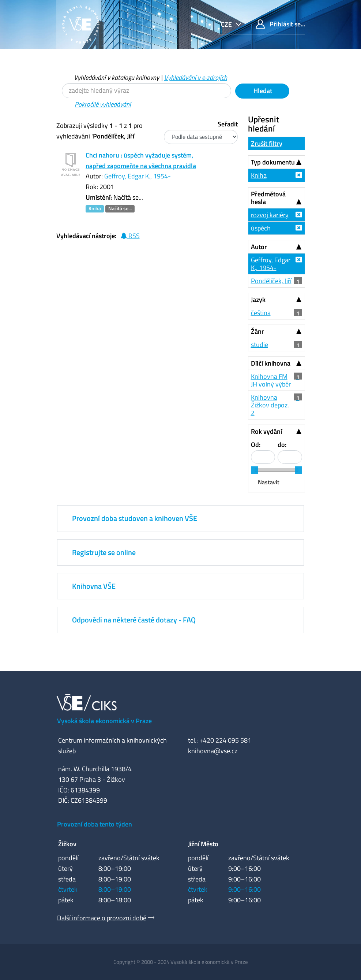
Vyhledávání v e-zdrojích (196, 77)
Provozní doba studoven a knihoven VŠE (135, 518)
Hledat (262, 91)
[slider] (255, 470)
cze (227, 24)
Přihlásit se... (280, 24)
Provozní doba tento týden (95, 824)
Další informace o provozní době (102, 918)
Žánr (257, 331)
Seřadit (228, 124)
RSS (130, 236)
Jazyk (258, 299)
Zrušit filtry (267, 143)
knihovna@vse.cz (213, 751)
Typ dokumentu (273, 162)
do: (282, 445)
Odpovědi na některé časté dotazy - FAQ (134, 620)
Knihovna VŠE (94, 586)
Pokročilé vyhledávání (103, 104)
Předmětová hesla (268, 198)
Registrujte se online (104, 552)
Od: (256, 445)
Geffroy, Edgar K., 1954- (138, 176)
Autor (259, 247)
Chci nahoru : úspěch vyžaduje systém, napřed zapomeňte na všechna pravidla (141, 160)
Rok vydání (266, 431)
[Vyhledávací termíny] (146, 91)
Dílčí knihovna (271, 363)
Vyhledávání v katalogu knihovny (116, 77)
